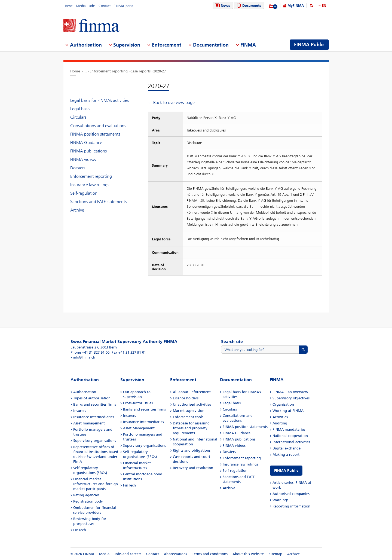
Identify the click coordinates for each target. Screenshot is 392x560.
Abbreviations (175, 554)
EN (324, 6)
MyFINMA (296, 6)
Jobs (92, 6)
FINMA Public (286, 471)
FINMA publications (88, 151)
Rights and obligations (192, 450)
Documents (248, 6)
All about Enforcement (192, 392)
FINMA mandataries (289, 429)
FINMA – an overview (290, 392)
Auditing (280, 423)
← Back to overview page (171, 102)
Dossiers (78, 168)
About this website (248, 554)
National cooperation (290, 436)
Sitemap (275, 554)
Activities (280, 417)
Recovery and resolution (193, 468)
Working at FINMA (288, 411)
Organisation (283, 404)
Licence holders (186, 398)
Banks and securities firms (95, 404)
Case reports (140, 71)
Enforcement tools (188, 417)
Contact (105, 6)
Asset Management (139, 428)
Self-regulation (84, 193)
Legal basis (80, 109)
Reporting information (291, 506)
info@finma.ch (84, 357)
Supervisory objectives (291, 398)
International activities (291, 442)
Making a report (286, 455)
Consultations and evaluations (98, 126)
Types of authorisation (92, 398)
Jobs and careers (128, 554)
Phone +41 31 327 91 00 (90, 352)
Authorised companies (291, 494)
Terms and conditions (210, 554)
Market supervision (189, 411)
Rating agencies (86, 495)
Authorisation (85, 392)
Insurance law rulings (90, 185)
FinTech (80, 530)
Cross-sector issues (138, 403)
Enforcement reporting (109, 71)
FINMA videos (83, 159)
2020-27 (160, 71)
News (222, 6)
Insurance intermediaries (94, 417)
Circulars (78, 117)
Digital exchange (287, 448)
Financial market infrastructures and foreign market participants (96, 484)
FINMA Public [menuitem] (309, 45)
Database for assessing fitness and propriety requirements (191, 428)
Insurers (80, 411)
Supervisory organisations (95, 441)
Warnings (280, 500)
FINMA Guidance (86, 143)
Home (68, 6)
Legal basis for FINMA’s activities (99, 100)
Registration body (88, 501)
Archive (77, 210)
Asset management (89, 423)
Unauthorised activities (192, 404)
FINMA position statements (95, 134)
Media (81, 6)
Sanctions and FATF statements (98, 202)
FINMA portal (124, 6)
